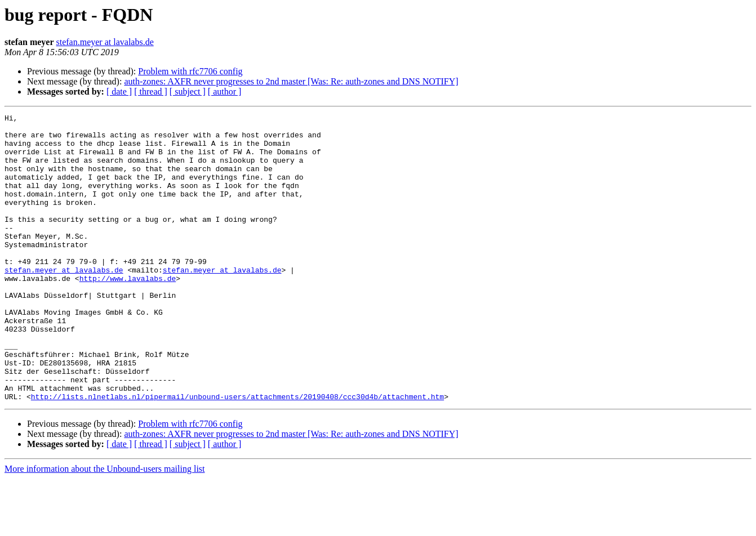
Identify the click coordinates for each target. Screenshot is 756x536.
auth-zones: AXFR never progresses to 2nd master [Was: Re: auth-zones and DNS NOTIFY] (291, 81)
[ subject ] (188, 91)
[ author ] (225, 91)
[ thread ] (151, 91)
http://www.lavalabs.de (128, 312)
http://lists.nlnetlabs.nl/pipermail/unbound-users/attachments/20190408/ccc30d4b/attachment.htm (237, 454)
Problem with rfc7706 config (190, 71)
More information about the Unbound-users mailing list (105, 526)
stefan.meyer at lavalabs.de (105, 42)
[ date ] (119, 91)
